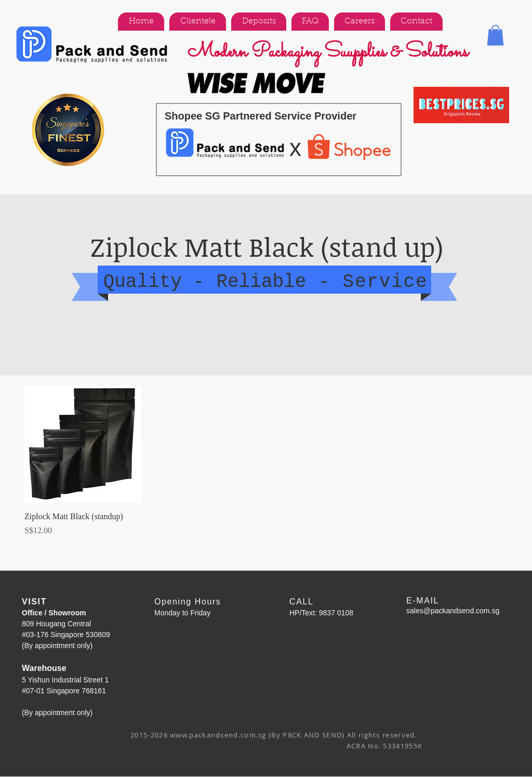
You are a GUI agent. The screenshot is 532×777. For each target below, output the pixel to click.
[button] (495, 35)
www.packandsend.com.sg (218, 735)
